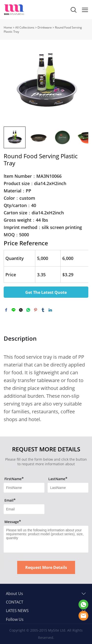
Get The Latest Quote (46, 292)
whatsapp (28, 310)
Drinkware (45, 27)
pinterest (36, 310)
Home (8, 27)
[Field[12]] (68, 488)
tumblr (43, 310)
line (13, 310)
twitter (21, 310)
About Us (14, 594)
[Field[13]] (24, 509)
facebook (6, 310)
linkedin (50, 310)
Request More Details (46, 567)
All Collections (25, 27)
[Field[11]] (24, 488)
